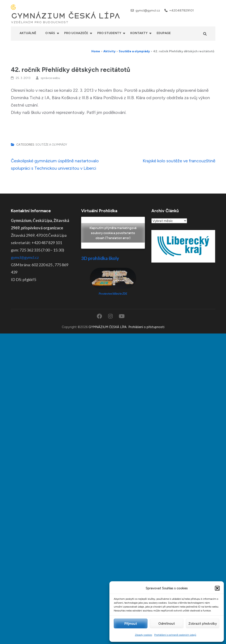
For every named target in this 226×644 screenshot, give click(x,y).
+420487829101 (182, 11)
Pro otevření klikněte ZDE (113, 294)
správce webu (50, 78)
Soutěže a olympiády (51, 145)
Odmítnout (167, 624)
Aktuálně (28, 33)
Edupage (164, 33)
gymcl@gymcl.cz (148, 11)
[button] (217, 588)
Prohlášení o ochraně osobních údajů (175, 635)
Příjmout (131, 624)
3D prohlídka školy (100, 258)
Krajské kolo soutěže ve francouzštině (179, 161)
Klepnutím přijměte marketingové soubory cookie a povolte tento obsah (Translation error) (113, 233)
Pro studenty (109, 33)
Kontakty (139, 33)
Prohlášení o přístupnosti (146, 327)
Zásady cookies (143, 635)
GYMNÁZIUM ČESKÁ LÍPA (65, 16)
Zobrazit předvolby (203, 624)
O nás (50, 33)
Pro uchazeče (76, 33)
